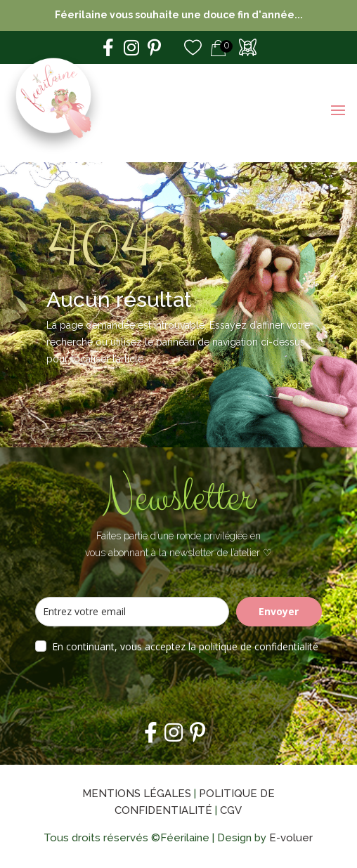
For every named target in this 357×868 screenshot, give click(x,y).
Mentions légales (137, 794)
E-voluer (291, 838)
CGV (231, 810)
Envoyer (279, 611)
